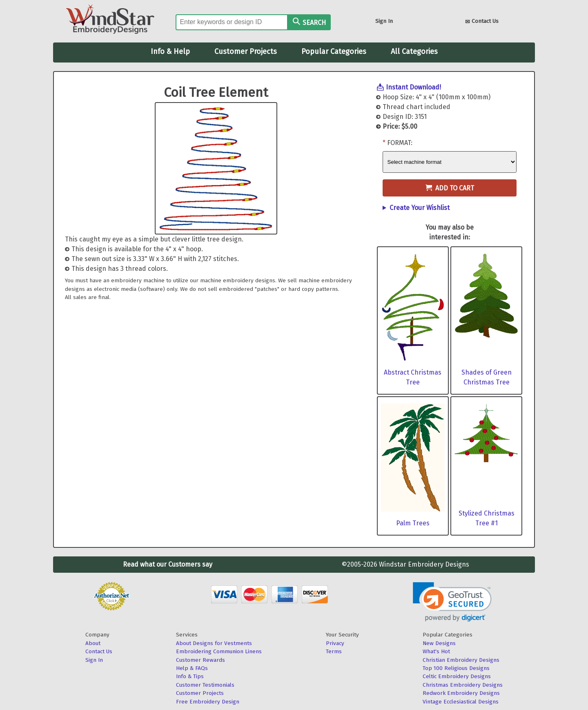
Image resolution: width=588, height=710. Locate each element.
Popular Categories (334, 51)
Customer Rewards (200, 660)
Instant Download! (413, 87)
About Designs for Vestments (214, 643)
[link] (452, 602)
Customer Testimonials (205, 685)
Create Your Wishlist (420, 208)
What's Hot (436, 651)
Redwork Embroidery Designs (461, 693)
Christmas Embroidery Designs (463, 685)
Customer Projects (246, 51)
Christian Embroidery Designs (461, 660)
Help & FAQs (192, 668)
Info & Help (170, 51)
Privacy (335, 643)
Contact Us (482, 22)
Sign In (384, 21)
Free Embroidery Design (208, 702)
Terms (334, 651)
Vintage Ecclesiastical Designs (461, 702)
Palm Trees (413, 523)
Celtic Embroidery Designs (457, 676)
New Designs (439, 643)
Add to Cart (450, 188)
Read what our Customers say (168, 564)
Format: (400, 143)
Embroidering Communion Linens (219, 651)
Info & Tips (190, 676)
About (93, 643)
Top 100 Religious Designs (456, 668)
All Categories (414, 51)
